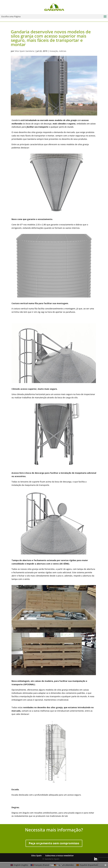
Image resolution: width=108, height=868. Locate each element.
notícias (63, 51)
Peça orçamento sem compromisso (54, 843)
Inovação (54, 51)
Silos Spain (36, 856)
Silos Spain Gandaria (24, 51)
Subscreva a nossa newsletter (59, 856)
